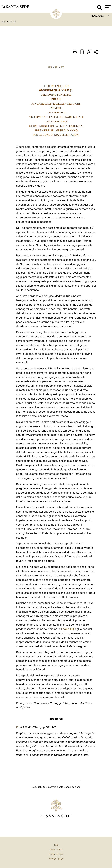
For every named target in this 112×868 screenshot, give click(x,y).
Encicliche (9, 22)
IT (56, 67)
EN (50, 67)
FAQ (56, 845)
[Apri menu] (107, 7)
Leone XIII (67, 629)
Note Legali (56, 850)
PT (62, 67)
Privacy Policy (56, 859)
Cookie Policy (56, 854)
